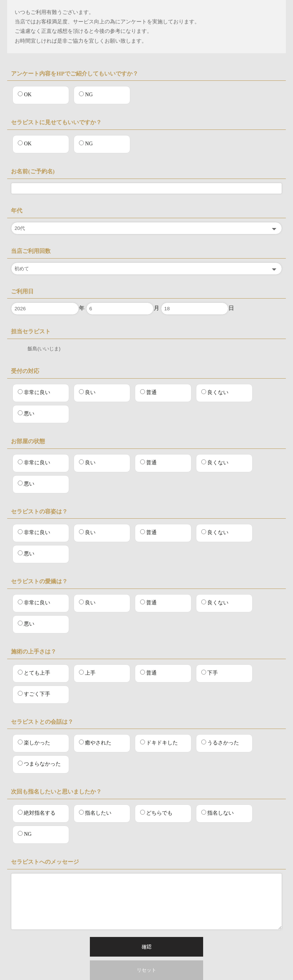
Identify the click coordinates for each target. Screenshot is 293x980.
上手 (87, 673)
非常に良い (34, 392)
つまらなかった (39, 764)
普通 (148, 392)
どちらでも (156, 813)
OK (25, 94)
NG (86, 94)
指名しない (217, 813)
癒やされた (95, 743)
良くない (215, 392)
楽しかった (34, 743)
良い (87, 392)
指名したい (95, 813)
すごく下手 (34, 694)
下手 (210, 673)
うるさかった (220, 743)
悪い (26, 413)
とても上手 (34, 673)
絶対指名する (37, 813)
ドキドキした (159, 743)
